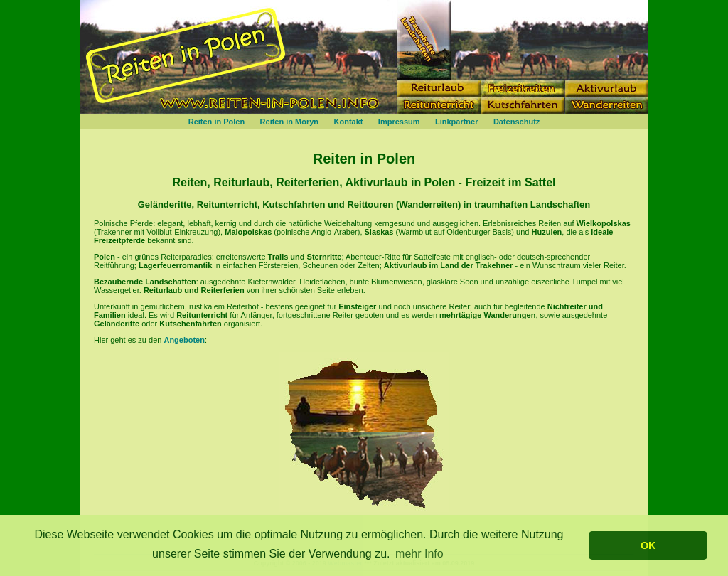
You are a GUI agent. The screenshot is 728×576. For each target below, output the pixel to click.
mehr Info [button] (419, 554)
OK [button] (648, 545)
